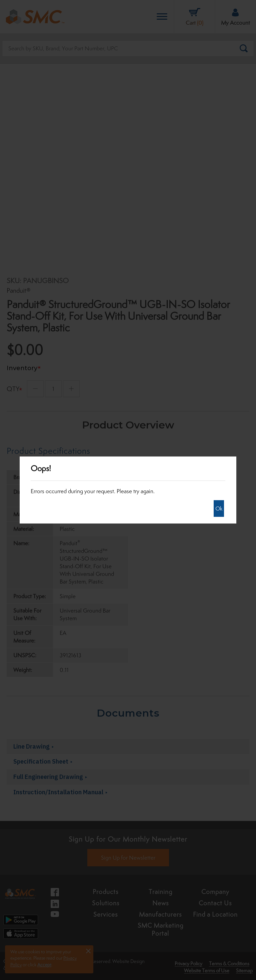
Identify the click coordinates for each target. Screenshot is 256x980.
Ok (219, 509)
